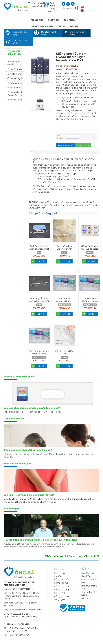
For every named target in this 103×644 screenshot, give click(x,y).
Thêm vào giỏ (65, 137)
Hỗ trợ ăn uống (14, 74)
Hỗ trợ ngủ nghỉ (14, 70)
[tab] (32, 144)
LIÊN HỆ (74, 26)
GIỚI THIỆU (54, 20)
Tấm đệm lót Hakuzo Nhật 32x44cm (39, 344)
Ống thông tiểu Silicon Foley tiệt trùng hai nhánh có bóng (64, 242)
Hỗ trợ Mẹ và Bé (15, 91)
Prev (34, 61)
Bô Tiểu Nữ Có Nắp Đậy (64, 344)
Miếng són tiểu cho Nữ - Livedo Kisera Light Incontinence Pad (90, 242)
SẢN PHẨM (70, 20)
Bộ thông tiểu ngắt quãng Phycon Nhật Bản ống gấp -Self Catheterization (39, 242)
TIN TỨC (62, 26)
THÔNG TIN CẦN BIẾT (42, 26)
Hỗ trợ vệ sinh (13, 79)
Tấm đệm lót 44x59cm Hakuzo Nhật (90, 293)
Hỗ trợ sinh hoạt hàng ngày (14, 85)
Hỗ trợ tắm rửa (14, 65)
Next (46, 61)
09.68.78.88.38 (39, 6)
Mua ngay (83, 137)
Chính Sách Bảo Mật (89, 572)
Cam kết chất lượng (88, 585)
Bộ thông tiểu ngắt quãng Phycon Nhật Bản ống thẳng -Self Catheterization (39, 294)
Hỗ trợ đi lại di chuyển (13, 55)
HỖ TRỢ (85, 560)
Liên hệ (85, 590)
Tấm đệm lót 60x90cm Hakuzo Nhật (64, 293)
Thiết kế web (62, 640)
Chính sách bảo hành (88, 33)
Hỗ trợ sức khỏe (14, 61)
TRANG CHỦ (37, 20)
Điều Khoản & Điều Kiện (88, 566)
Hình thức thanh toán (89, 579)
